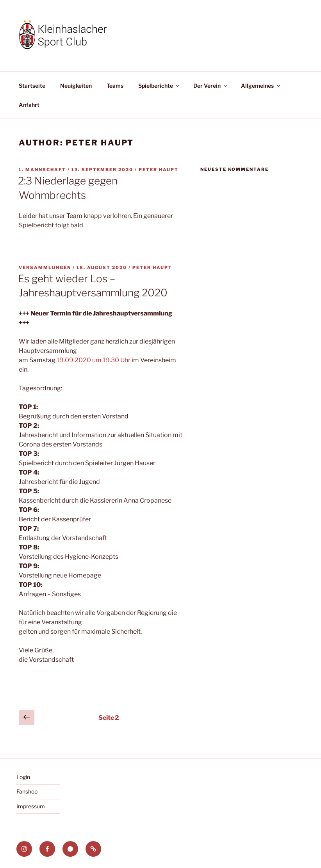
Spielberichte (159, 86)
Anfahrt (29, 105)
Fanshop (27, 791)
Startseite (32, 86)
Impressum (31, 806)
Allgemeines (261, 86)
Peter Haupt (159, 170)
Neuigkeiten (76, 86)
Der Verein (211, 86)
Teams (115, 86)
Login (23, 777)
